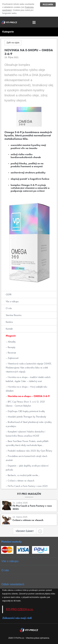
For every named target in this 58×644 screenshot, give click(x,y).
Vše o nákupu (12, 301)
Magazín (11, 336)
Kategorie (8, 32)
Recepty (11, 347)
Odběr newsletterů (13, 584)
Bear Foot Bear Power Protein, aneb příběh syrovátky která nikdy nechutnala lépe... (27, 443)
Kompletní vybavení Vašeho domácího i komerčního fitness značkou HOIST (25, 434)
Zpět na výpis (13, 43)
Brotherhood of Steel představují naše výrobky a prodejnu (29, 424)
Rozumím (48, 4)
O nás (9, 308)
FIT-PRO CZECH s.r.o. (20, 609)
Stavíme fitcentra (14, 315)
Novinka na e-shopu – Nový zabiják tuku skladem (26, 389)
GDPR (9, 294)
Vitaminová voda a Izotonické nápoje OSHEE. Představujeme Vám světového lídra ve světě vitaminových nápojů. (29, 368)
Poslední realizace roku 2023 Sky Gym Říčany (30, 451)
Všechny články (26, 531)
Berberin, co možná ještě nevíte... (23, 475)
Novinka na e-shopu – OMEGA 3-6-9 (28, 396)
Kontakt (9, 329)
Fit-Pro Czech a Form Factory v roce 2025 (27, 486)
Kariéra (9, 322)
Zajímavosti (13, 358)
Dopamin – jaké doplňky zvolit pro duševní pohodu (27, 468)
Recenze (12, 353)
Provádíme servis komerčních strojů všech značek (27, 458)
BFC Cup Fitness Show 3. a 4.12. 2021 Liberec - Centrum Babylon (25, 404)
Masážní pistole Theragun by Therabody (27, 417)
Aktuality (11, 342)
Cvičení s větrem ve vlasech (21, 481)
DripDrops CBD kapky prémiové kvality (26, 411)
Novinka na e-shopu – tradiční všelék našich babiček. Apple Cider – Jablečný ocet (28, 379)
